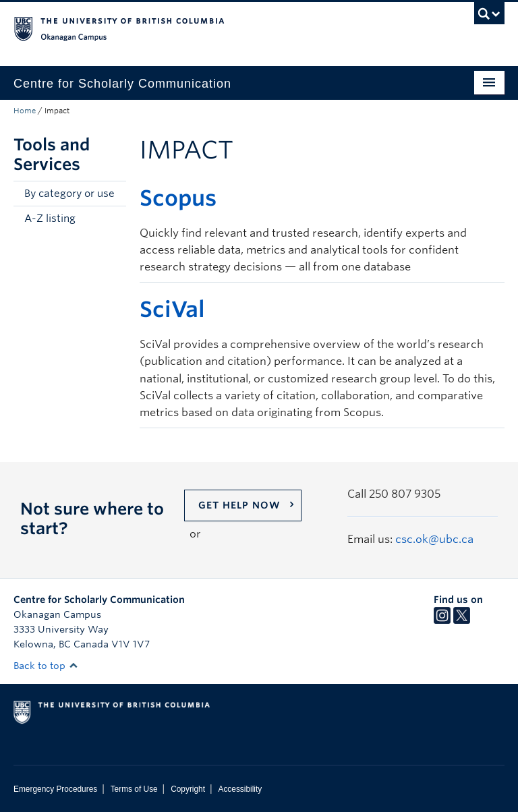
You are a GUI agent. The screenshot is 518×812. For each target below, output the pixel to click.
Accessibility (240, 789)
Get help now (239, 505)
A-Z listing (50, 219)
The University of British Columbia (222, 28)
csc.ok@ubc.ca (434, 539)
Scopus (178, 198)
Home (25, 111)
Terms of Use (134, 789)
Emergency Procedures (55, 789)
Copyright (188, 789)
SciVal (172, 309)
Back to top (46, 666)
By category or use (69, 194)
